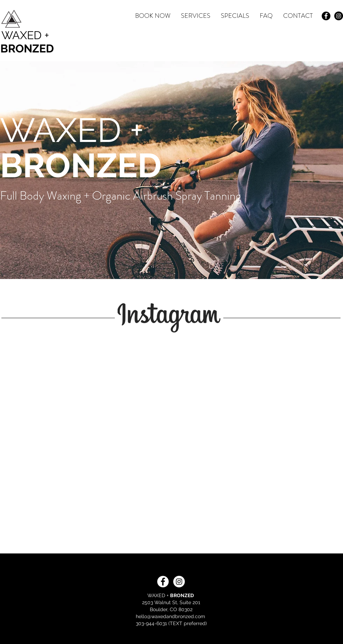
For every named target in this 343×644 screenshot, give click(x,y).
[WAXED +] (27, 35)
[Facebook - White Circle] (163, 582)
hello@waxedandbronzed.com (170, 616)
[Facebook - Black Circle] (326, 16)
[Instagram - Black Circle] (339, 16)
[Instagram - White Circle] (179, 582)
